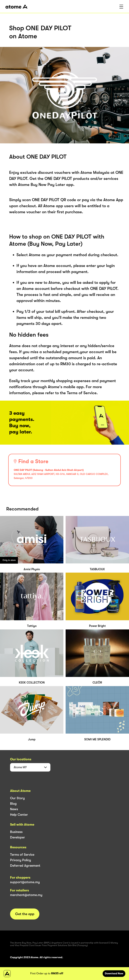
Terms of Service (22, 855)
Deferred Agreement (25, 866)
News (14, 809)
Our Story (17, 798)
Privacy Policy (21, 860)
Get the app (25, 914)
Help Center (19, 815)
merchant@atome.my (26, 895)
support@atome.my (25, 882)
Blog (13, 804)
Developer (17, 837)
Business (16, 832)
